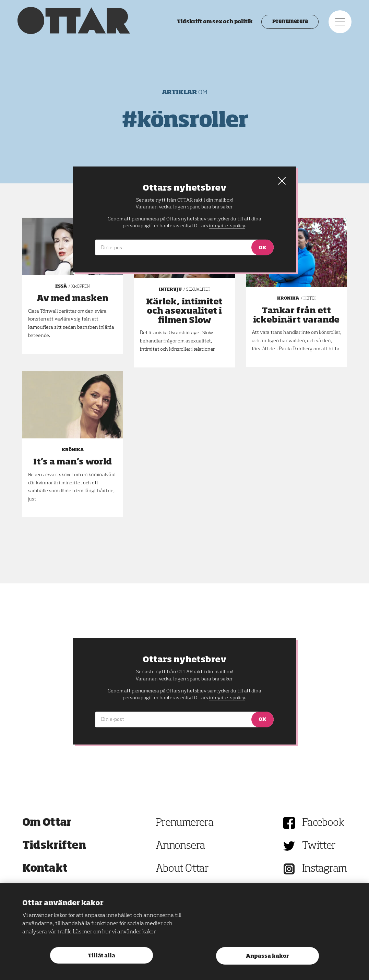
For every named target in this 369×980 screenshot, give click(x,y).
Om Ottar (47, 823)
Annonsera (180, 846)
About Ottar (182, 869)
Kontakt (45, 869)
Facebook (323, 823)
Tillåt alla (102, 956)
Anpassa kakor (267, 956)
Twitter (319, 846)
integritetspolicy (227, 698)
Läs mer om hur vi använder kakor (114, 932)
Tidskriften (54, 846)
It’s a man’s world (73, 462)
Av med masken (73, 299)
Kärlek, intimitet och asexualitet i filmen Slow (184, 311)
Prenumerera (285, 24)
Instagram (325, 869)
